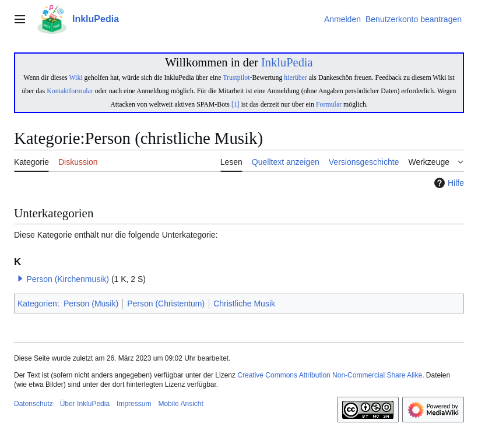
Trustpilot (236, 77)
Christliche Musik (244, 304)
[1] (236, 104)
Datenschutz (34, 404)
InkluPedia (287, 62)
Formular (329, 104)
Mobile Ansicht (180, 404)
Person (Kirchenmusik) (68, 279)
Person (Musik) (91, 304)
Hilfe (448, 183)
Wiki (75, 77)
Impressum (134, 404)
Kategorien (37, 304)
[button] (20, 278)
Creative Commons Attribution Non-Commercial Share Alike (330, 375)
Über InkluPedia (85, 404)
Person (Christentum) (166, 304)
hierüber (295, 77)
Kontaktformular (70, 91)
